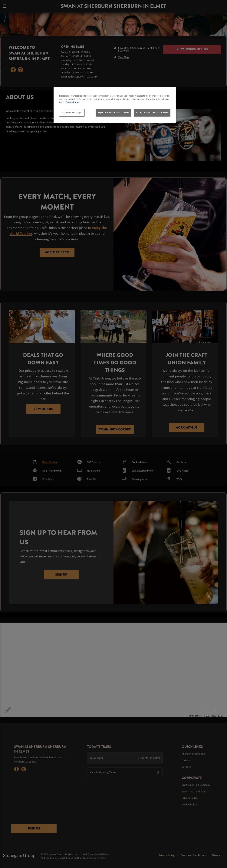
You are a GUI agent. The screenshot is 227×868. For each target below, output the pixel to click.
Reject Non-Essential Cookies (114, 112)
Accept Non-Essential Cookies (152, 112)
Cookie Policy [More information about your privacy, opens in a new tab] (72, 102)
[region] (115, 105)
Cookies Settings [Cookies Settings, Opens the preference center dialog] (72, 112)
